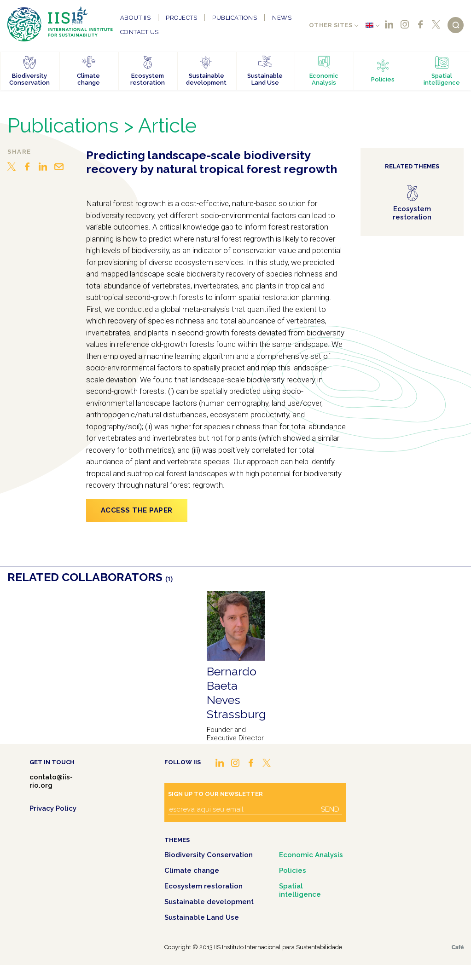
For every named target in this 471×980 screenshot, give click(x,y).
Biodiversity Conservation (209, 855)
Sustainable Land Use (202, 917)
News (282, 18)
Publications (235, 18)
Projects (181, 18)
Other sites (331, 25)
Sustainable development (209, 902)
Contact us (140, 32)
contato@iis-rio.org (51, 781)
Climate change (192, 870)
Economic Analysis (311, 855)
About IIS (136, 18)
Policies (293, 870)
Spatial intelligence (300, 890)
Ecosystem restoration (204, 886)
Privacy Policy (53, 808)
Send (330, 809)
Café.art (458, 947)
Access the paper (137, 510)
